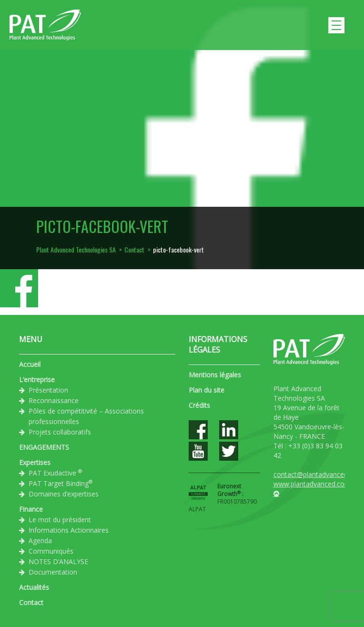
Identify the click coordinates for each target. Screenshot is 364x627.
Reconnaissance (54, 400)
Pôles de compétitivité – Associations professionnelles (86, 416)
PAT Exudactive (55, 473)
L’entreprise (37, 379)
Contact (31, 602)
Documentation (53, 572)
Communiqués (51, 551)
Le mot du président (60, 520)
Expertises (35, 462)
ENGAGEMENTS (44, 447)
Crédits (199, 405)
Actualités (34, 587)
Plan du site (207, 390)
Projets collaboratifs (60, 432)
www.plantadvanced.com (312, 484)
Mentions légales (215, 375)
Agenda (40, 541)
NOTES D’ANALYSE (58, 561)
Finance (31, 509)
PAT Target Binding (61, 483)
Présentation (48, 390)
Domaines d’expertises (64, 494)
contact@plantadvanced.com (318, 474)
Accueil (30, 364)
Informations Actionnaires (69, 530)
